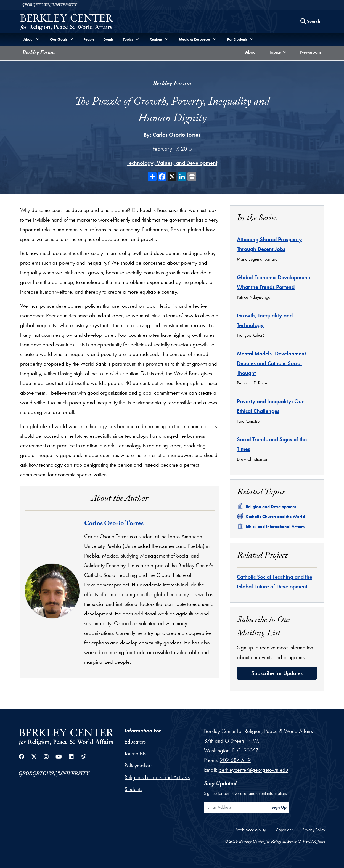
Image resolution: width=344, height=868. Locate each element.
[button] (279, 53)
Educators (135, 742)
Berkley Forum (39, 53)
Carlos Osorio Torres (177, 135)
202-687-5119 (235, 760)
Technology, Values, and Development (172, 163)
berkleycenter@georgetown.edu (253, 770)
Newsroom (312, 51)
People (89, 39)
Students (133, 789)
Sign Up (279, 807)
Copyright (284, 830)
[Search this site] (310, 21)
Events (109, 39)
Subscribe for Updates (277, 673)
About (252, 51)
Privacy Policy (314, 830)
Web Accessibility (251, 830)
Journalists (135, 753)
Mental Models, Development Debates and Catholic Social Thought (271, 363)
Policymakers (138, 765)
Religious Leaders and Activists (157, 777)
